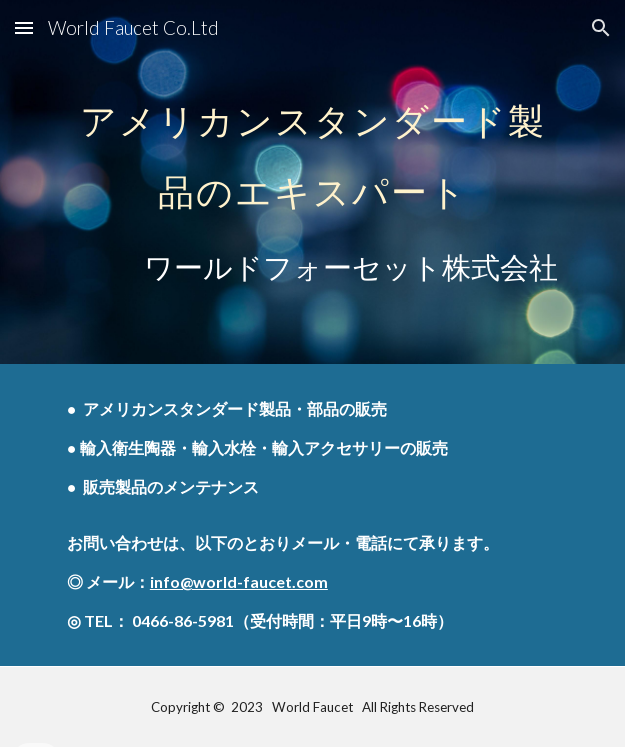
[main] (312, 182)
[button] (24, 27)
